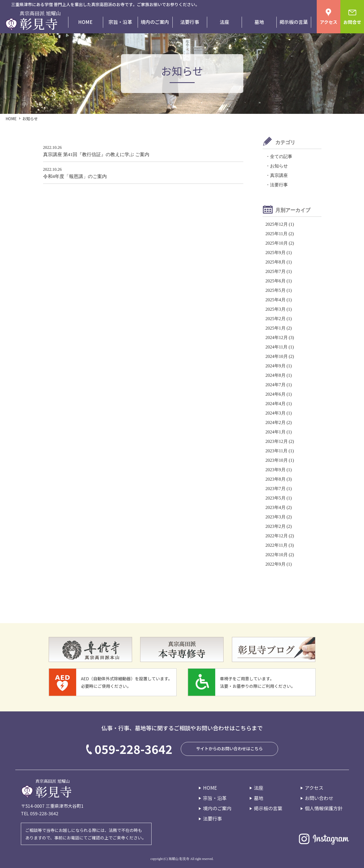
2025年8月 (276, 262)
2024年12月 (277, 338)
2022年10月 (277, 555)
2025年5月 (276, 290)
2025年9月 (276, 253)
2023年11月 (277, 451)
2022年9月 (276, 564)
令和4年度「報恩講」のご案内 (75, 176)
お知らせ (279, 166)
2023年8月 (276, 479)
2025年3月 (276, 309)
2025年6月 (276, 281)
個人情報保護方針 (324, 808)
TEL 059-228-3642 (40, 813)
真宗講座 (279, 175)
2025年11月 (277, 234)
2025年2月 (276, 319)
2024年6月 (276, 394)
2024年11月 (277, 347)
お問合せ (352, 22)
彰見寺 (39, 22)
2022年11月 (277, 545)
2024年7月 (276, 385)
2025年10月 (277, 243)
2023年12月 (277, 441)
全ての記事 (281, 156)
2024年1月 (276, 432)
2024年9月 (276, 366)
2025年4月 (276, 300)
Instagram (324, 839)
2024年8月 (276, 375)
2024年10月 (277, 356)
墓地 (259, 22)
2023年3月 (276, 517)
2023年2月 (276, 526)
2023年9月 (276, 470)
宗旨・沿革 (120, 22)
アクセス (329, 22)
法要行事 (190, 22)
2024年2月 (276, 422)
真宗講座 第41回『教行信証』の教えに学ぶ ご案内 (96, 155)
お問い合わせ (319, 798)
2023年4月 (276, 507)
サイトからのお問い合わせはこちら (229, 748)
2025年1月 (276, 328)
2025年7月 (276, 271)
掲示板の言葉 (294, 22)
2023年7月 (276, 489)
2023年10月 (277, 460)
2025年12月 (277, 224)
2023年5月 (276, 498)
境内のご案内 (155, 22)
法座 (224, 22)
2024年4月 (276, 404)
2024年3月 (276, 413)
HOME (85, 22)
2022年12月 (277, 536)
